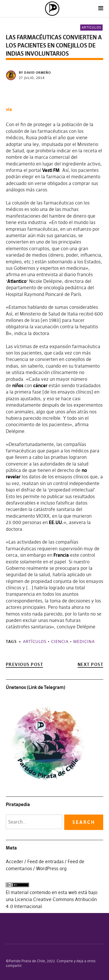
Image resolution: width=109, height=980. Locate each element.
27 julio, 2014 (32, 78)
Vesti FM (51, 170)
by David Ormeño (35, 73)
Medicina (84, 641)
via (9, 109)
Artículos (91, 27)
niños (18, 385)
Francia (61, 555)
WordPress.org (51, 868)
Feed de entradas (45, 861)
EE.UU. (56, 522)
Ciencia (60, 641)
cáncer (40, 385)
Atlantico (17, 281)
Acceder (15, 861)
